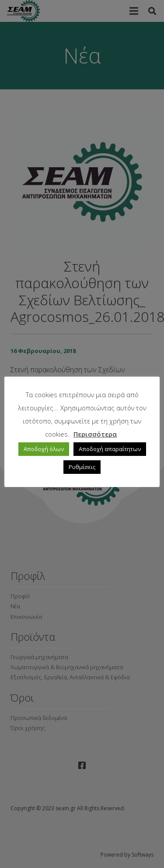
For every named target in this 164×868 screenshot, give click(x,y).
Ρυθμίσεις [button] (82, 467)
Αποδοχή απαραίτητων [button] (110, 449)
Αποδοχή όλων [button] (44, 449)
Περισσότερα (95, 434)
